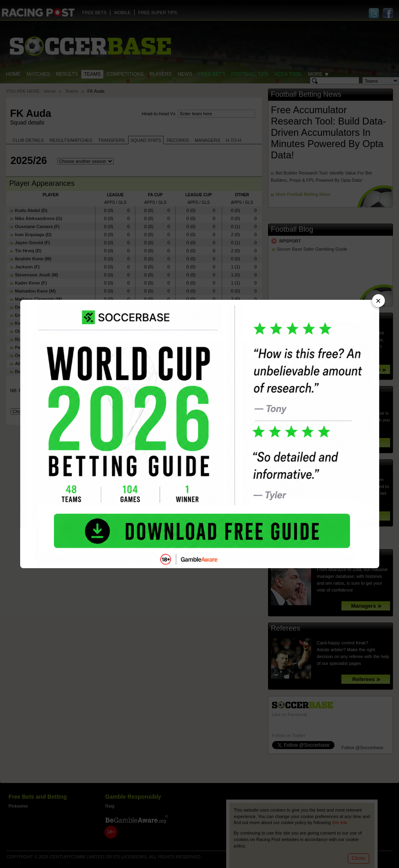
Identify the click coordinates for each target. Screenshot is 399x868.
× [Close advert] (378, 301)
